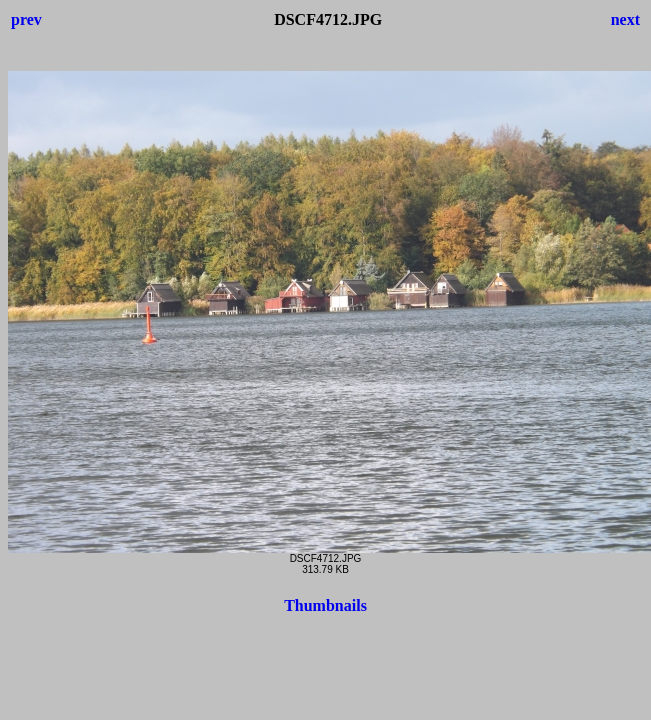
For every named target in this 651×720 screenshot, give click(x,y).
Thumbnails (325, 605)
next (625, 19)
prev (26, 19)
